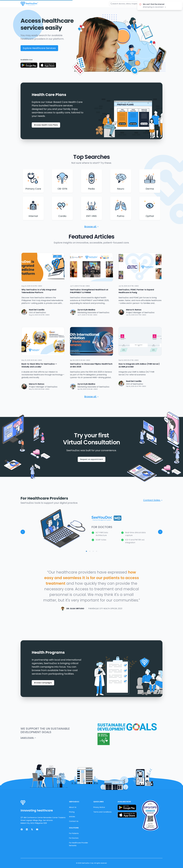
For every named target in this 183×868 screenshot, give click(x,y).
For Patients (74, 833)
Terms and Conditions (102, 812)
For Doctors (74, 838)
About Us (73, 807)
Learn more (28, 738)
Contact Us (74, 821)
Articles (72, 817)
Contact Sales (153, 500)
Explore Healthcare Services (39, 48)
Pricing (72, 812)
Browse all (91, 227)
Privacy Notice (99, 807)
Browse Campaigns (43, 683)
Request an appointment (92, 459)
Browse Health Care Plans (46, 125)
